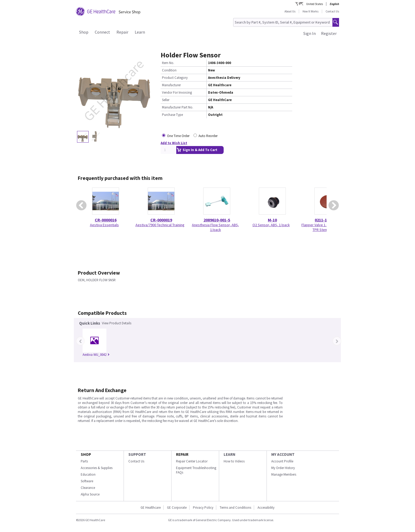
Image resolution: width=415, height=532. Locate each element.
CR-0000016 (106, 220)
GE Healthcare (151, 508)
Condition (169, 70)
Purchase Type (172, 115)
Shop (84, 32)
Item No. (168, 63)
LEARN (229, 454)
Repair (122, 32)
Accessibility (266, 508)
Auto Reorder (208, 136)
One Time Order (178, 136)
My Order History (283, 468)
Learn (140, 32)
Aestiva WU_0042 (96, 355)
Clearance (88, 488)
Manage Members (284, 474)
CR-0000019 (161, 220)
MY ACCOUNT (283, 454)
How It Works (310, 11)
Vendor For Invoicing (177, 92)
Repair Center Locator (192, 461)
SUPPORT (137, 454)
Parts (84, 461)
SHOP (86, 454)
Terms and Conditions (235, 508)
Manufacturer (171, 85)
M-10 (272, 220)
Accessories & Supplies (97, 468)
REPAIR (182, 454)
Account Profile (282, 461)
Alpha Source (90, 494)
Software (87, 481)
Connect (102, 32)
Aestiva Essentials (104, 225)
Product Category (175, 78)
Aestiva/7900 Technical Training (160, 225)
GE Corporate (177, 508)
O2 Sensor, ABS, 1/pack (271, 225)
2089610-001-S (217, 220)
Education (88, 474)
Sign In (310, 33)
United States (315, 4)
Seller (166, 100)
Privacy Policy (203, 508)
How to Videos (234, 461)
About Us (290, 11)
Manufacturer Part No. (178, 107)
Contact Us (332, 11)
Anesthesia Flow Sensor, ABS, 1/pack (215, 227)
